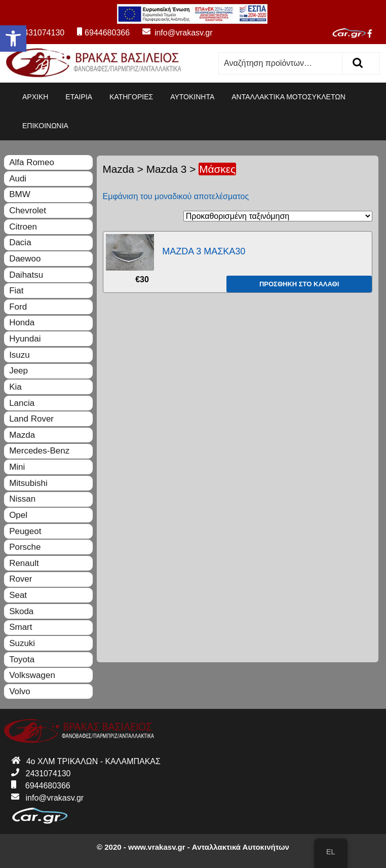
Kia (15, 387)
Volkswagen (32, 675)
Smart (21, 627)
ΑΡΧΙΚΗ (35, 97)
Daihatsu (26, 275)
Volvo (20, 691)
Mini (17, 467)
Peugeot (25, 531)
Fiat (16, 291)
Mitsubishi (28, 483)
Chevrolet (28, 211)
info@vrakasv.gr (172, 33)
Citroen (23, 227)
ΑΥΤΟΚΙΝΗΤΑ (192, 97)
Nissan (22, 499)
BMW (20, 194)
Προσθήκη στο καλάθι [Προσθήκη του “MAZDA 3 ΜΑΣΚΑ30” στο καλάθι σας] (299, 284)
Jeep (18, 371)
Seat (18, 595)
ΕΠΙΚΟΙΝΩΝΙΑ (45, 126)
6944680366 (103, 33)
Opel (18, 515)
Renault (24, 563)
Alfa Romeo (32, 162)
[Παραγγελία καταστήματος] (278, 216)
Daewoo (25, 259)
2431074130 (36, 33)
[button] (13, 39)
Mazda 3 (167, 169)
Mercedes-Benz (39, 451)
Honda (22, 323)
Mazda (119, 169)
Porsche (25, 547)
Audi (18, 179)
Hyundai (25, 339)
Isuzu (20, 355)
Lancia (22, 403)
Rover (21, 579)
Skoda (21, 611)
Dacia (20, 242)
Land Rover (31, 419)
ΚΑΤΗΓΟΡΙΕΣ (131, 97)
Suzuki (22, 643)
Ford (18, 307)
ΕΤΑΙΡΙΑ (79, 97)
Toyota (22, 659)
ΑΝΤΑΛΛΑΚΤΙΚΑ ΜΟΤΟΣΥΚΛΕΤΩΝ (288, 97)
